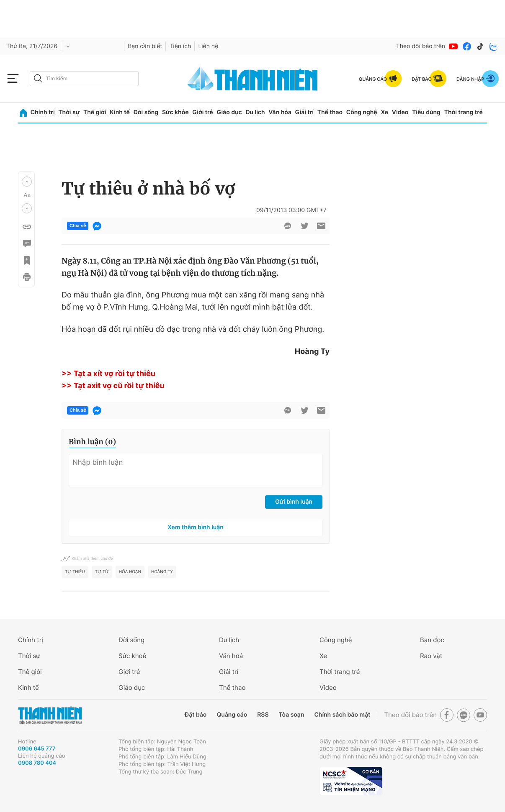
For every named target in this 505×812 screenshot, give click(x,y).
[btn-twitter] (304, 226)
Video (400, 112)
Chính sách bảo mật (342, 715)
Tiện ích (180, 46)
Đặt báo (196, 715)
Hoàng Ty (162, 572)
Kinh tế (120, 112)
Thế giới (95, 112)
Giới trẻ (202, 112)
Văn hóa (280, 112)
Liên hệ (208, 46)
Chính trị (43, 112)
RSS (263, 715)
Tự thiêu (75, 572)
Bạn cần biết (145, 46)
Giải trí (304, 112)
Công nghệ (362, 112)
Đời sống (146, 112)
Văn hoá (231, 656)
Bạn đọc (432, 640)
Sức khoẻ (132, 656)
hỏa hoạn (130, 572)
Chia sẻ (78, 226)
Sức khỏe (175, 112)
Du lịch (255, 112)
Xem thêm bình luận (196, 527)
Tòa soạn (292, 715)
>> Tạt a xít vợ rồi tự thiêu (108, 374)
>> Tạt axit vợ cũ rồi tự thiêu (113, 386)
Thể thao (330, 112)
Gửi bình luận (294, 502)
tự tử (102, 572)
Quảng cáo (232, 715)
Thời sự (69, 112)
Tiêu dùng (426, 112)
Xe (384, 112)
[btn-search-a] (38, 78)
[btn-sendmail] (321, 226)
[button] (27, 182)
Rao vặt (431, 656)
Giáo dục (229, 112)
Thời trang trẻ (464, 112)
